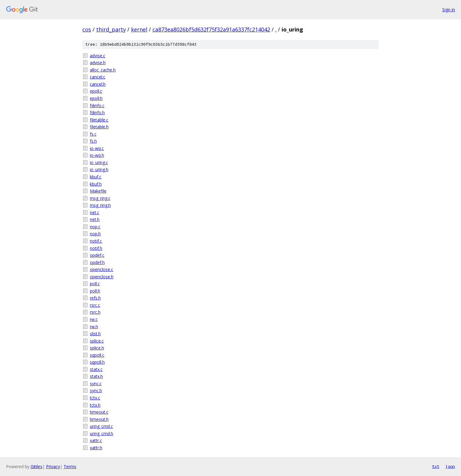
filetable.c (99, 120)
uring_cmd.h (101, 433)
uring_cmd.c (101, 426)
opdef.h (97, 262)
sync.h (96, 390)
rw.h (94, 327)
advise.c (98, 56)
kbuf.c (96, 177)
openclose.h (102, 277)
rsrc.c (95, 305)
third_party (111, 29)
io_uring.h (99, 169)
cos (87, 29)
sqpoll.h (97, 362)
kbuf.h (96, 184)
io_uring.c (99, 162)
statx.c (96, 369)
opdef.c (97, 255)
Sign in (449, 10)
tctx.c (95, 398)
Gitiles (36, 466)
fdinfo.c (97, 106)
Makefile (98, 191)
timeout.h (99, 419)
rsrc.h (95, 312)
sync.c (96, 383)
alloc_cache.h (103, 70)
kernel (139, 29)
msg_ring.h (100, 205)
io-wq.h (97, 155)
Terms (70, 466)
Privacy (53, 466)
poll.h (95, 291)
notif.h (96, 248)
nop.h (95, 234)
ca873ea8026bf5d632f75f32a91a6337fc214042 (211, 29)
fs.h (93, 141)
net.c (95, 212)
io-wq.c (97, 148)
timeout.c (99, 412)
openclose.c (101, 269)
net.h (95, 219)
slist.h (95, 334)
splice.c (97, 341)
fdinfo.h (97, 112)
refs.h (95, 298)
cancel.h (98, 84)
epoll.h (96, 98)
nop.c (95, 227)
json (450, 466)
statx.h (96, 376)
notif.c (96, 241)
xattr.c (96, 440)
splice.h (97, 348)
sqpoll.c (97, 355)
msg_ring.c (100, 198)
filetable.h (99, 127)
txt (436, 466)
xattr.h (96, 448)
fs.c (93, 134)
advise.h (98, 63)
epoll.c (96, 91)
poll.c (95, 284)
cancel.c (98, 77)
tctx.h (95, 405)
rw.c (94, 319)
